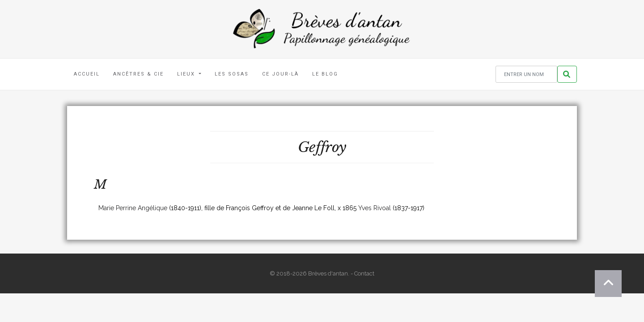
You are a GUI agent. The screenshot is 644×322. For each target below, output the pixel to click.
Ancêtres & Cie (138, 74)
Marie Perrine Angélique (133, 208)
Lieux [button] (187, 74)
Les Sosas (232, 74)
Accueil (87, 74)
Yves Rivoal (375, 208)
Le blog (325, 74)
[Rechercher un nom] (526, 74)
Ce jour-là (280, 74)
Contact (364, 273)
